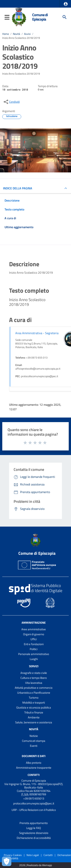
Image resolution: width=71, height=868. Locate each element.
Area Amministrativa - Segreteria (37, 333)
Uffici (34, 639)
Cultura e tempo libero (34, 678)
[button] (66, 4)
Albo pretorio (34, 763)
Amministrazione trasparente (34, 768)
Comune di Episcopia (40, 17)
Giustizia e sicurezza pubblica (34, 707)
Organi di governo (34, 634)
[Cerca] (65, 17)
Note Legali (33, 855)
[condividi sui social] (11, 102)
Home (6, 34)
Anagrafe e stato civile (34, 673)
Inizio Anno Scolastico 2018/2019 (21, 38)
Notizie (34, 736)
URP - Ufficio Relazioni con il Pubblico (34, 810)
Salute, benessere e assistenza (34, 722)
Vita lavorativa (34, 683)
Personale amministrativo (34, 654)
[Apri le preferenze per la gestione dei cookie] (7, 861)
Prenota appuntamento (34, 823)
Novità (16, 34)
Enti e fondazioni (34, 644)
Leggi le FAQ (34, 828)
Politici (34, 649)
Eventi (34, 746)
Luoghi (34, 659)
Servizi (34, 666)
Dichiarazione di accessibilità (34, 838)
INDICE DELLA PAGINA (18, 188)
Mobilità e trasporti (34, 703)
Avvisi (27, 34)
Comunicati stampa (34, 741)
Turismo (34, 698)
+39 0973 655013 (34, 798)
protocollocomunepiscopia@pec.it (34, 803)
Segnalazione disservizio (34, 833)
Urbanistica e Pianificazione (34, 693)
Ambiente (34, 717)
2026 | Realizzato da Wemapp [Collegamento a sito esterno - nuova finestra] (35, 865)
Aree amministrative (34, 629)
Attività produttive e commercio (34, 688)
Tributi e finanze (34, 712)
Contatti (34, 775)
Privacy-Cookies (13, 855)
